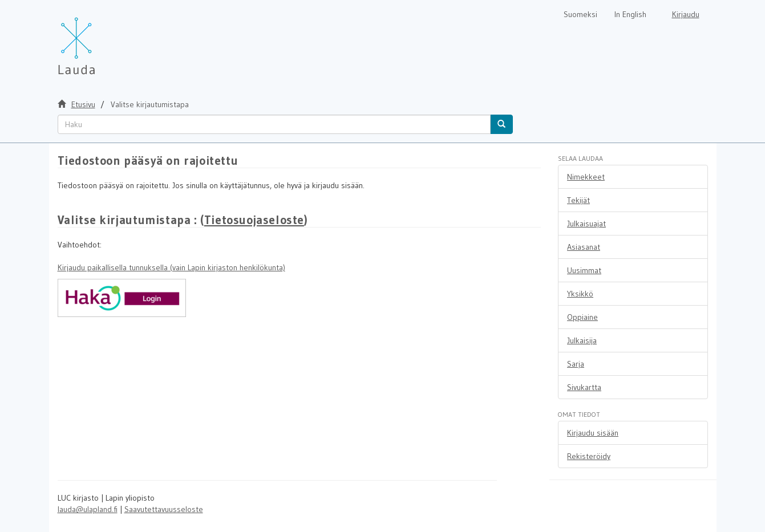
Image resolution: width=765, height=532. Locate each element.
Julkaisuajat (586, 224)
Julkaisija (582, 340)
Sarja (576, 364)
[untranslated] (274, 124)
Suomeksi (580, 14)
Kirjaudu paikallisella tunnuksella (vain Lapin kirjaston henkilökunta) (171, 267)
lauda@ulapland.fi (88, 509)
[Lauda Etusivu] (100, 40)
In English (630, 14)
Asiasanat (584, 247)
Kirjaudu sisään (593, 433)
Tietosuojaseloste (254, 220)
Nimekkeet (586, 177)
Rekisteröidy (589, 456)
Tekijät (578, 200)
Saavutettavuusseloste (164, 509)
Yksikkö (580, 294)
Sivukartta (584, 387)
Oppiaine (582, 317)
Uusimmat (584, 270)
